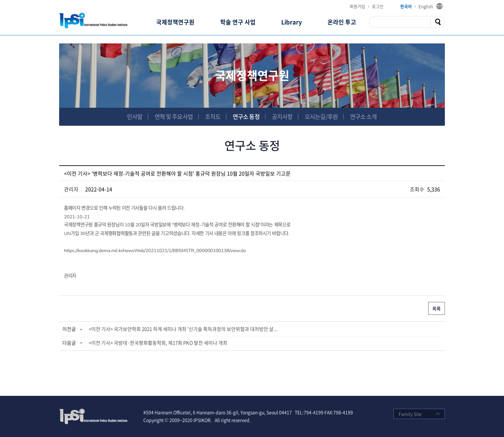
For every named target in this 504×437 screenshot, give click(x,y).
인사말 (135, 117)
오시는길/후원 (321, 117)
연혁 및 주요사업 (174, 117)
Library (292, 22)
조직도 (213, 117)
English (426, 6)
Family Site (410, 414)
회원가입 (357, 6)
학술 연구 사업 (238, 22)
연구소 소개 (364, 117)
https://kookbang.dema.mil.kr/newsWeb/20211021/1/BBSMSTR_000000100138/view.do (155, 250)
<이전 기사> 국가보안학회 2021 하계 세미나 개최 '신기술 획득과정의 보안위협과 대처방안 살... (183, 329)
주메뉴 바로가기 (0, 0)
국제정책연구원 (175, 22)
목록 (437, 308)
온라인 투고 (342, 22)
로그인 (378, 6)
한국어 (406, 6)
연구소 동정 (246, 117)
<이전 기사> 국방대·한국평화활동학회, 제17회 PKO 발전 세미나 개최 (158, 343)
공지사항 (282, 117)
